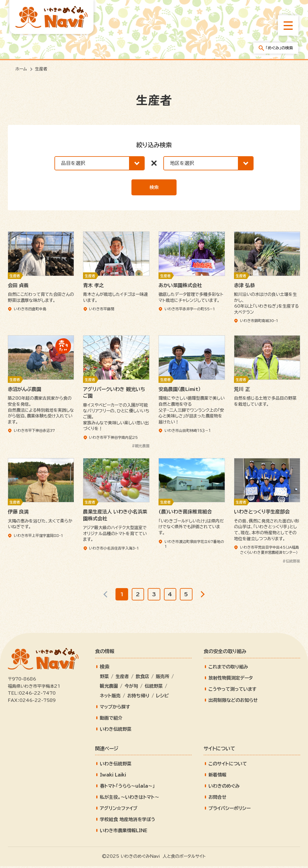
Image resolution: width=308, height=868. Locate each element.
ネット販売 (110, 697)
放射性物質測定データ (231, 680)
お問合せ (217, 799)
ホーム (21, 69)
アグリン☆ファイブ (119, 810)
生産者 (122, 678)
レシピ (162, 697)
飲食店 (142, 678)
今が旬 (131, 688)
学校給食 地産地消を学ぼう (128, 821)
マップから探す (115, 709)
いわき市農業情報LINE (124, 833)
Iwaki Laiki (113, 777)
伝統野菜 (154, 688)
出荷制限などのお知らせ (233, 702)
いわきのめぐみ (224, 788)
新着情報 (217, 777)
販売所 (163, 678)
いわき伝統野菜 (116, 731)
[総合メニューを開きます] (288, 26)
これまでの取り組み (228, 669)
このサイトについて (228, 766)
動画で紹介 (111, 720)
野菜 (104, 678)
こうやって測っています (233, 691)
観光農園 (109, 688)
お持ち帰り (138, 697)
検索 (154, 187)
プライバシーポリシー (229, 810)
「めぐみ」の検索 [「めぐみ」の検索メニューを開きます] (276, 48)
